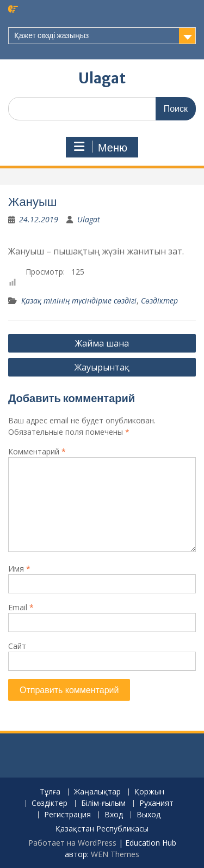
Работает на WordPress (72, 843)
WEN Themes (115, 854)
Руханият (156, 803)
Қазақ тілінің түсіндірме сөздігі (79, 301)
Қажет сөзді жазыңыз (51, 35)
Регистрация (67, 815)
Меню (101, 147)
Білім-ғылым (103, 803)
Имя (19, 569)
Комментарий (37, 451)
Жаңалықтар (97, 792)
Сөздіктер (159, 301)
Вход (114, 815)
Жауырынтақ (102, 367)
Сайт (17, 646)
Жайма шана (102, 343)
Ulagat (102, 78)
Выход (149, 815)
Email (21, 607)
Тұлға (50, 792)
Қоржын (149, 792)
